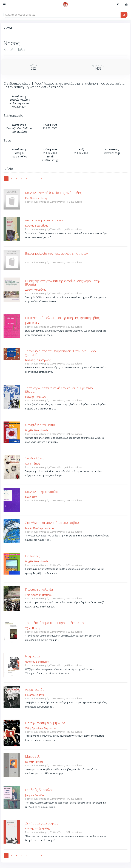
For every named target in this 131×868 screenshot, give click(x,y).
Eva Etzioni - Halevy (36, 198)
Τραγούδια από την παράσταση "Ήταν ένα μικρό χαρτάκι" (60, 353)
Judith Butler (32, 323)
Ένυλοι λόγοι (35, 458)
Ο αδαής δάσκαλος (39, 790)
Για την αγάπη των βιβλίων (45, 723)
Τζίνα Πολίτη (33, 628)
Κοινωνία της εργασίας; (42, 492)
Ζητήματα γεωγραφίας (42, 823)
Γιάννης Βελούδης (36, 397)
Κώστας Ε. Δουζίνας (36, 226)
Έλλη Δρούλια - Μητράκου (41, 728)
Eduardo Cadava (35, 695)
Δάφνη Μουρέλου (36, 290)
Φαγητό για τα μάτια (40, 425)
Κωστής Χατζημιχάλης (37, 828)
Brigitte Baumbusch (36, 430)
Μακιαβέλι (33, 756)
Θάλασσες (33, 556)
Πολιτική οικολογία (39, 589)
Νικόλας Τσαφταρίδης (38, 360)
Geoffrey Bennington (37, 662)
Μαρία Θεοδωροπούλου (39, 528)
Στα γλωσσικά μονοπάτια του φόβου (52, 523)
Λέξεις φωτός (35, 689)
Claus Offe (31, 497)
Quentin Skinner (34, 762)
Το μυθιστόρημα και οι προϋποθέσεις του (55, 623)
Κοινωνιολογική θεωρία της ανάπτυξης (53, 193)
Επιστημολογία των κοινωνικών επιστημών (56, 253)
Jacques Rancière (35, 795)
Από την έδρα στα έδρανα (44, 220)
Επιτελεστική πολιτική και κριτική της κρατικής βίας (62, 318)
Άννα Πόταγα (33, 464)
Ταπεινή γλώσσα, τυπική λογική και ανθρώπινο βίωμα (59, 390)
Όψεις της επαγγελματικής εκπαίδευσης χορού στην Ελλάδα (63, 283)
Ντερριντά (32, 656)
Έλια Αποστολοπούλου (39, 595)
